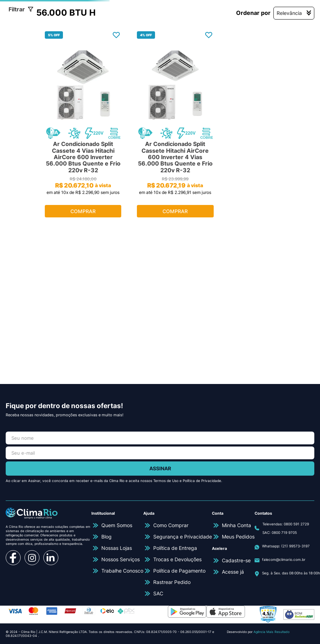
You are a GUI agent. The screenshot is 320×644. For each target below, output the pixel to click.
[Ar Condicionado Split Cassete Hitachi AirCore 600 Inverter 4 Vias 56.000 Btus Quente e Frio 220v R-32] (195, 194)
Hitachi (23, 152)
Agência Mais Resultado (271, 632)
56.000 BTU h (204, 69)
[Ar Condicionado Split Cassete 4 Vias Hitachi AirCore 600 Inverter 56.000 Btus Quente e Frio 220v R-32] (116, 194)
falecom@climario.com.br (284, 559)
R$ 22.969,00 (22, 224)
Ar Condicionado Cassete (137, 69)
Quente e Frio (32, 119)
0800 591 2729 (296, 524)
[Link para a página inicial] (20, 68)
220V (21, 184)
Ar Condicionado (65, 69)
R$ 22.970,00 (57, 224)
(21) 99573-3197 (295, 546)
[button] (41, 106)
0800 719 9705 (284, 532)
